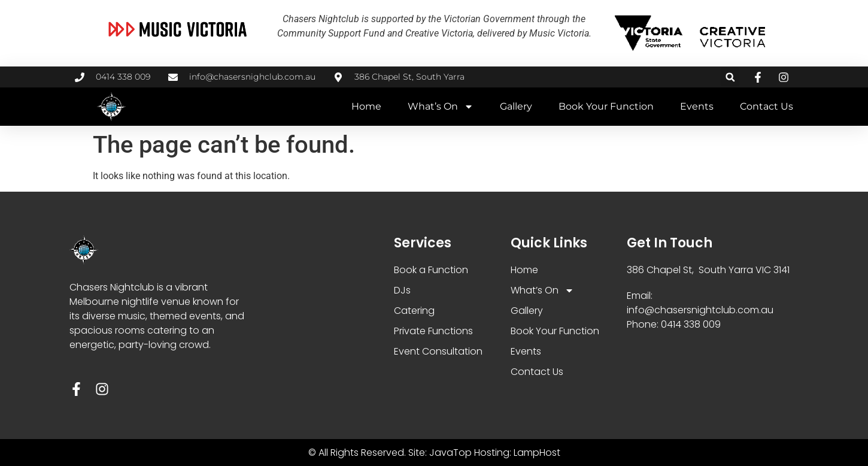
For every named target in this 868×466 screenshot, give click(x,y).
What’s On (441, 107)
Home (366, 106)
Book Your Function (606, 106)
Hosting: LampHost (517, 453)
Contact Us (767, 106)
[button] (730, 77)
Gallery (516, 106)
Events (697, 106)
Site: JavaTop (440, 453)
